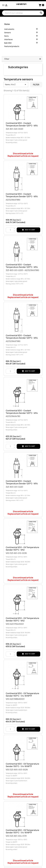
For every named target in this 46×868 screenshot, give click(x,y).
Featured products (12, 46)
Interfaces (8, 39)
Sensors (8, 33)
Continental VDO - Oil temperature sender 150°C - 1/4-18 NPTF (22, 695)
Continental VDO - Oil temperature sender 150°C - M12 (22, 549)
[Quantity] (10, 230)
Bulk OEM (8, 43)
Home (7, 24)
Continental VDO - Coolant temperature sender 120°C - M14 (22, 124)
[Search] (23, 13)
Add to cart (28, 230)
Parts (6, 36)
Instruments (9, 29)
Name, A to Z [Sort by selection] (16, 84)
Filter (36, 85)
